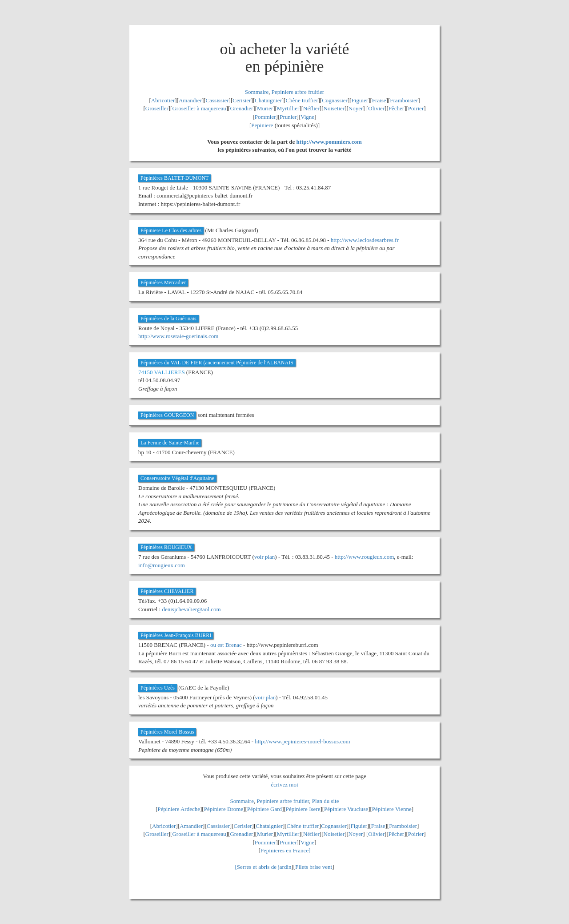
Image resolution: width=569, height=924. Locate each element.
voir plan (265, 557)
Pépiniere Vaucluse (346, 809)
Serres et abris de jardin (264, 867)
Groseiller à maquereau (199, 108)
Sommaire (257, 92)
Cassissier (217, 100)
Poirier (416, 108)
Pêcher (396, 108)
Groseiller (157, 108)
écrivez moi (285, 785)
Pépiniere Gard (264, 809)
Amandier (190, 100)
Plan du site (326, 801)
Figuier (360, 100)
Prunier (288, 117)
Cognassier (335, 100)
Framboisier (404, 100)
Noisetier (334, 108)
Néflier (311, 108)
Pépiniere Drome (224, 809)
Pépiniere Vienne (392, 809)
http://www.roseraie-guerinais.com (178, 336)
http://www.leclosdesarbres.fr (365, 240)
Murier (265, 108)
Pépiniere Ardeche (179, 809)
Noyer (356, 108)
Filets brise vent (314, 867)
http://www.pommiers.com (329, 142)
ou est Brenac (226, 645)
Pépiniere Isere (303, 809)
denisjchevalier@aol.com (191, 609)
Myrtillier (288, 108)
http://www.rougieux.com (364, 557)
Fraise (379, 100)
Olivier (376, 108)
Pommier (265, 117)
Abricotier (163, 100)
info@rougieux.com (162, 565)
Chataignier (268, 100)
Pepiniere (262, 125)
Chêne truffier (302, 100)
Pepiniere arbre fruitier (298, 92)
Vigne (307, 117)
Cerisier (242, 100)
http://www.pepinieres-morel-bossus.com (302, 741)
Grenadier (241, 108)
